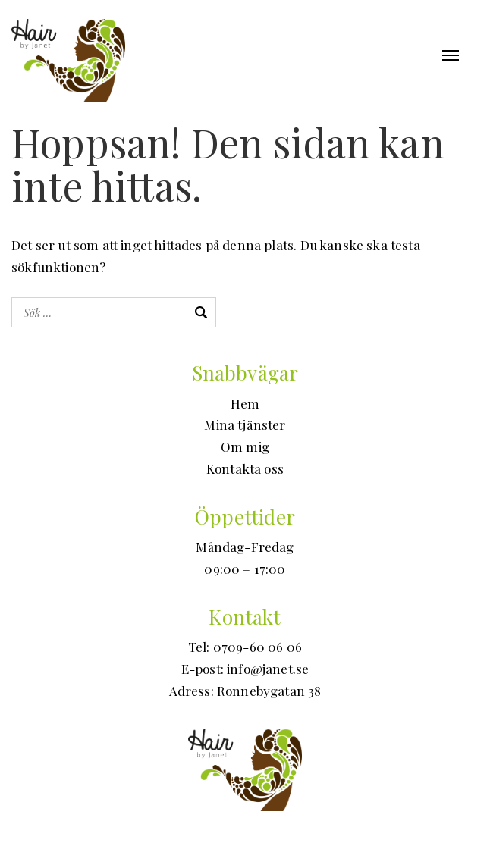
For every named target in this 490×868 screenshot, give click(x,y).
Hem (245, 403)
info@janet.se (268, 669)
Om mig (245, 447)
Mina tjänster (245, 425)
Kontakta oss (245, 468)
